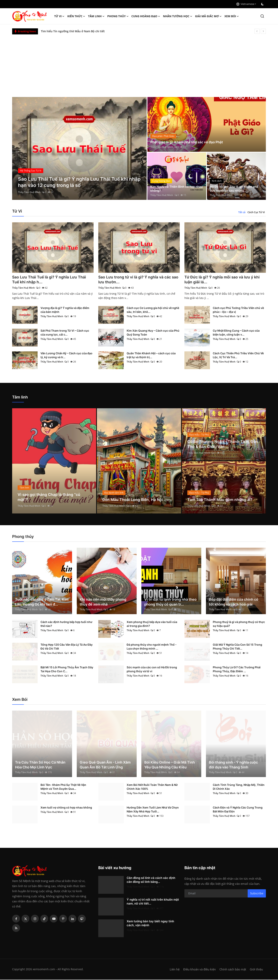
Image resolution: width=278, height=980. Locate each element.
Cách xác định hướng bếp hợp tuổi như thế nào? (66, 624)
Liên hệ (175, 970)
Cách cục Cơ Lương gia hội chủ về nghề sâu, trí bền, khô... (153, 310)
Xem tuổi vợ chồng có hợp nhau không (66, 808)
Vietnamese (245, 4)
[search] (262, 16)
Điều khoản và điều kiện (199, 970)
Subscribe (257, 894)
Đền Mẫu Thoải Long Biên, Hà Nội (133, 500)
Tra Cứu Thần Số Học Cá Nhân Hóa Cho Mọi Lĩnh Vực (40, 765)
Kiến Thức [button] (76, 16)
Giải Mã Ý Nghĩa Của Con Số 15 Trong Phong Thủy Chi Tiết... (237, 647)
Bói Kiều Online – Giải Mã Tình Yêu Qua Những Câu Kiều (170, 765)
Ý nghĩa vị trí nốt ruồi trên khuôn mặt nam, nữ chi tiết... (153, 902)
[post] (79, 148)
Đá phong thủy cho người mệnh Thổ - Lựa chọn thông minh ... (152, 647)
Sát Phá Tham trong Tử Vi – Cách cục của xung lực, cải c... (65, 333)
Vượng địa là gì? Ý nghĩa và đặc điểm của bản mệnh (65, 310)
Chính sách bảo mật (233, 970)
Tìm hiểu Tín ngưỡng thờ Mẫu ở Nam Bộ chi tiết (73, 31)
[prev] (257, 31)
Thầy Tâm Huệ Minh (29, 192)
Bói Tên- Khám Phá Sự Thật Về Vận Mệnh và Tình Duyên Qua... (63, 787)
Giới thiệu (256, 970)
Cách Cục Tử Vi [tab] (256, 212)
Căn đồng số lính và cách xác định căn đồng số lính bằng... (151, 880)
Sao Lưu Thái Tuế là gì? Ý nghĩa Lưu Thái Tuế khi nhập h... (50, 280)
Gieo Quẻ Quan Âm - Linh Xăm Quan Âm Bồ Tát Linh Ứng (105, 765)
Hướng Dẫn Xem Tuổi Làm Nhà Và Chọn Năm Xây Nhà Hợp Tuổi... (153, 810)
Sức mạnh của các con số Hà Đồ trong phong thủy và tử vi (152, 670)
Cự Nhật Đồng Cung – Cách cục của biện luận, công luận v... (236, 333)
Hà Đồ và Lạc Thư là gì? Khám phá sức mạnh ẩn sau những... (235, 188)
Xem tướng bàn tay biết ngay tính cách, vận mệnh (150, 924)
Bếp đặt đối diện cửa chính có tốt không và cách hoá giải (234, 602)
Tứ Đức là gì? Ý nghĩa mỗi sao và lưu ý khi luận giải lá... (223, 280)
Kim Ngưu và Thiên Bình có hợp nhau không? (174, 188)
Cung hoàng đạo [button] (146, 16)
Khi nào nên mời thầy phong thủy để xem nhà (103, 602)
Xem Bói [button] (232, 16)
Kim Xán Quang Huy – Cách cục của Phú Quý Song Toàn (153, 333)
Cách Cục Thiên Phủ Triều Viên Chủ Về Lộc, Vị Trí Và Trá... (238, 356)
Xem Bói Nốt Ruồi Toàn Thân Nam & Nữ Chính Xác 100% (152, 787)
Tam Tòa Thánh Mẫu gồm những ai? (221, 500)
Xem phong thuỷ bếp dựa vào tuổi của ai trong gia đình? (152, 624)
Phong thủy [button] (118, 16)
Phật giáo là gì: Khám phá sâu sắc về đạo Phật (188, 142)
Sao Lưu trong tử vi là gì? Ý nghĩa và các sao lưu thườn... (136, 280)
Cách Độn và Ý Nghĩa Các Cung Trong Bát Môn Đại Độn (238, 810)
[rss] (16, 928)
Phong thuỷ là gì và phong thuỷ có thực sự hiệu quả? (239, 624)
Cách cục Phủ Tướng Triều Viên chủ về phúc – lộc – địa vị (238, 310)
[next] (263, 31)
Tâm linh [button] (96, 16)
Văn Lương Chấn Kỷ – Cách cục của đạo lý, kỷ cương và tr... (66, 356)
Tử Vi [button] (59, 16)
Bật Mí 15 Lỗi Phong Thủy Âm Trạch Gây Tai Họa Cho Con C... (67, 670)
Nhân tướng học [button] (178, 16)
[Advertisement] (139, 64)
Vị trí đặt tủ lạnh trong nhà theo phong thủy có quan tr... (170, 602)
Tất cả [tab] (242, 212)
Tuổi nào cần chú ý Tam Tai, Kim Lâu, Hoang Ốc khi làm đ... (42, 602)
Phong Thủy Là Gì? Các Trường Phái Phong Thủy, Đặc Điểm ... (237, 670)
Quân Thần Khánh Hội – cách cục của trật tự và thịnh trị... (151, 356)
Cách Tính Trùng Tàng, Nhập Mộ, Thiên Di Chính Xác (239, 787)
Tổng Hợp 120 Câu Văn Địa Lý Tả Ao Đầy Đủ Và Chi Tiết (67, 647)
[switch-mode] (263, 4)
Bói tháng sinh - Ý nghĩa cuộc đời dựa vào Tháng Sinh (233, 765)
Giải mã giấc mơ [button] (208, 16)
